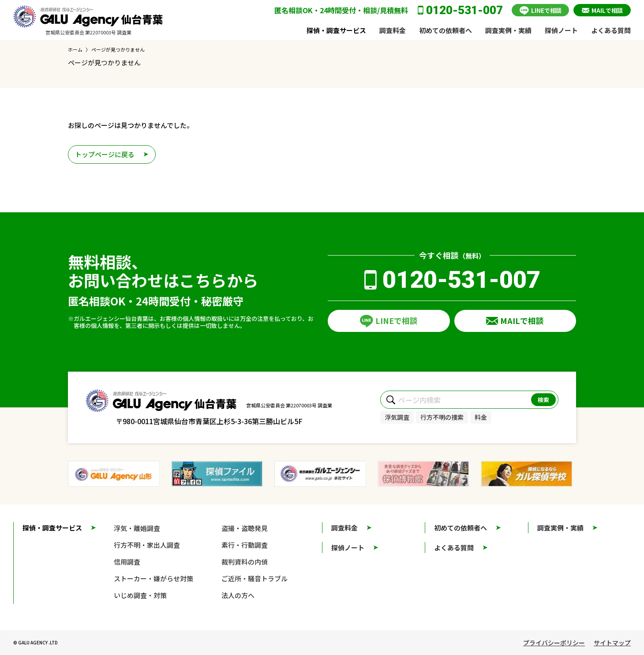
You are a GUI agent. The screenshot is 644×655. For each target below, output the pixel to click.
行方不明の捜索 (442, 417)
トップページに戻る (105, 154)
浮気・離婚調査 (137, 528)
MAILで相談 (607, 10)
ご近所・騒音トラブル (255, 578)
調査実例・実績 (508, 30)
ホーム (75, 49)
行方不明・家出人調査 (147, 545)
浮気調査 (397, 417)
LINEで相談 (546, 10)
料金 (481, 417)
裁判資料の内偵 (245, 562)
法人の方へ (238, 595)
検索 (543, 400)
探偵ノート (561, 30)
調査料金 (393, 30)
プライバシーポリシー (554, 643)
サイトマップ (612, 643)
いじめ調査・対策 (140, 595)
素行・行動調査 (245, 545)
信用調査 (127, 562)
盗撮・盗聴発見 (245, 528)
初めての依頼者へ (446, 30)
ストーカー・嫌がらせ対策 (154, 578)
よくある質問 (611, 30)
